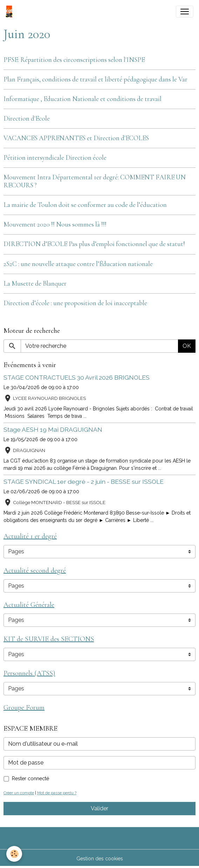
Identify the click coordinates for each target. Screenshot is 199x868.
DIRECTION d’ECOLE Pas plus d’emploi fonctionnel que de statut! (94, 244)
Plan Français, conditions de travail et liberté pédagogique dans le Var (95, 79)
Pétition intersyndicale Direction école (55, 158)
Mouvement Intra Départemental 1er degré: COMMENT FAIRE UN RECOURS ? (95, 181)
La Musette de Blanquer (35, 284)
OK (187, 346)
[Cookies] (14, 854)
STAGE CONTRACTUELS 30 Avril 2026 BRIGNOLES (77, 377)
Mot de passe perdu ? (57, 793)
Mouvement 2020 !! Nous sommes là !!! (55, 224)
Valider (99, 808)
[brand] (11, 12)
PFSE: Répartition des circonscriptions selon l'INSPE (74, 60)
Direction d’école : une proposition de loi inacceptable (75, 303)
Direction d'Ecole (27, 119)
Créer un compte (19, 793)
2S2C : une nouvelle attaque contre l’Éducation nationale (78, 264)
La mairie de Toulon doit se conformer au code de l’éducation (85, 205)
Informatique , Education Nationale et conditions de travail (83, 99)
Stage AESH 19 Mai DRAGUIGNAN (53, 429)
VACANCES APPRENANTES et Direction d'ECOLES (76, 138)
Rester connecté (30, 779)
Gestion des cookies (100, 859)
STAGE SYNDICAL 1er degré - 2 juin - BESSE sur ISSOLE (84, 482)
